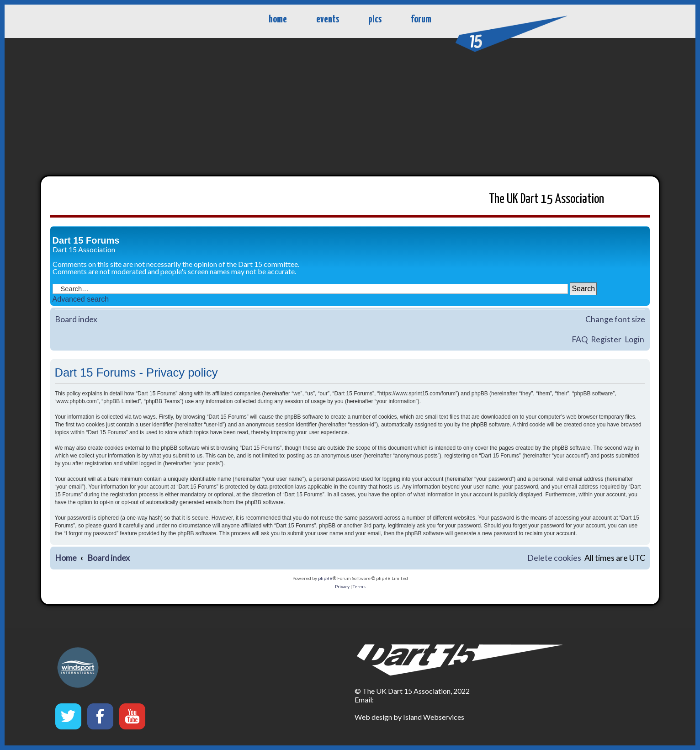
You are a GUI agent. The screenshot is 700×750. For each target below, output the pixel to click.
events (328, 19)
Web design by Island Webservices (409, 717)
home (278, 19)
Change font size (615, 319)
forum (421, 19)
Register (606, 339)
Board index (76, 319)
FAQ (580, 339)
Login (634, 339)
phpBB (325, 578)
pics (375, 19)
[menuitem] (554, 558)
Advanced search (81, 299)
